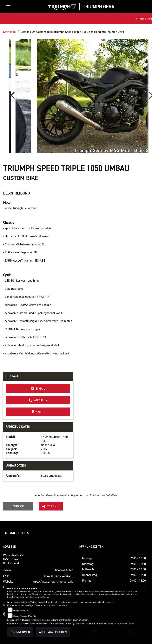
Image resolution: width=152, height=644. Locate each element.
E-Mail (38, 388)
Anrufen (38, 400)
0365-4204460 (64, 570)
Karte (38, 412)
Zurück (18, 506)
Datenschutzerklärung (39, 597)
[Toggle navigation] (9, 7)
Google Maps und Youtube (25, 616)
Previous (14, 97)
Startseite (9, 32)
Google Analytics (21, 610)
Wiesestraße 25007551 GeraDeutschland (14, 559)
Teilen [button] (50, 506)
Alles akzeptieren (53, 632)
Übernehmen (20, 632)
